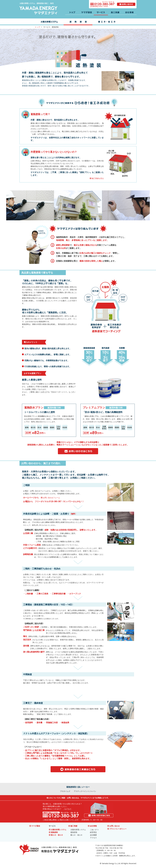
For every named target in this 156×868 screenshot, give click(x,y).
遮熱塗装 (54, 832)
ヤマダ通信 (36, 826)
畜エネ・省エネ (57, 835)
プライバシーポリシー (118, 829)
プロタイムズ (65, 791)
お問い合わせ (115, 826)
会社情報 (93, 826)
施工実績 (74, 826)
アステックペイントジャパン (85, 791)
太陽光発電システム (59, 830)
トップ (37, 27)
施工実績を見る (98, 178)
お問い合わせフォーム (51, 498)
